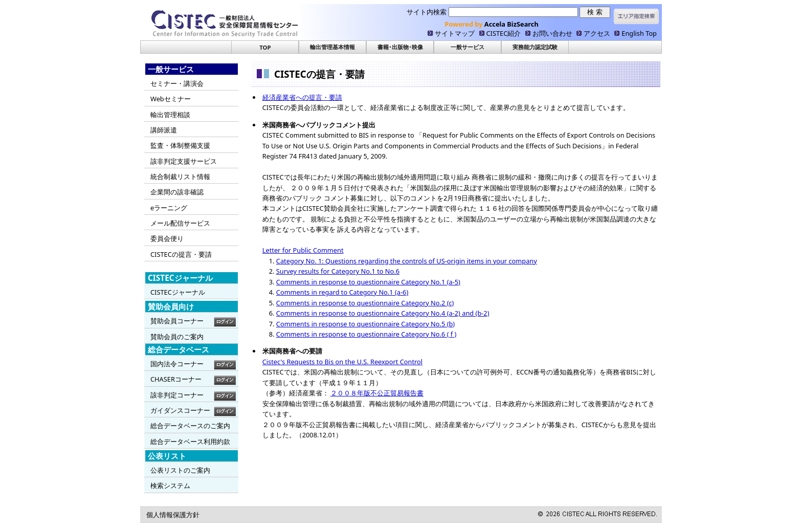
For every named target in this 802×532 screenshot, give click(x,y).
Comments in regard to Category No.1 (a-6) (342, 292)
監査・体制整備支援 (180, 145)
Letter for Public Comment (303, 250)
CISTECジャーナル (178, 292)
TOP (265, 47)
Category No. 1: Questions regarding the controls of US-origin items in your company (407, 261)
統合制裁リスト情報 (180, 176)
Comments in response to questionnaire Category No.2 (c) (365, 303)
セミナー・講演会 (177, 83)
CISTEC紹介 (504, 33)
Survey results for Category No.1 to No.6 (338, 271)
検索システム (170, 485)
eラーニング (169, 208)
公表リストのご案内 (180, 470)
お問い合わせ (552, 33)
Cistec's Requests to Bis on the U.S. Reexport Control (342, 362)
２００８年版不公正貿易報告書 (377, 393)
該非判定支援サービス (184, 161)
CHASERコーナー (176, 379)
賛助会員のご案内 (177, 337)
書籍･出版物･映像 (400, 47)
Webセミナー (171, 99)
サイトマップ (455, 33)
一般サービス (467, 47)
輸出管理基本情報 (332, 47)
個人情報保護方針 (173, 515)
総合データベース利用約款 (190, 441)
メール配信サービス (180, 223)
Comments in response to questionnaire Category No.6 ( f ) (366, 334)
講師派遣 (164, 130)
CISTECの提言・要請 (181, 254)
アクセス (597, 33)
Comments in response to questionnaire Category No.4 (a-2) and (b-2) (383, 313)
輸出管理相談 (170, 115)
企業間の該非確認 (177, 192)
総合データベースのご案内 (190, 426)
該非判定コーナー (177, 395)
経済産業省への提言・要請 (302, 97)
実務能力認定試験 (535, 47)
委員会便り (167, 238)
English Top (639, 33)
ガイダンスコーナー (180, 410)
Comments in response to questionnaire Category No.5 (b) (365, 324)
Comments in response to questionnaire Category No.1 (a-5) (368, 282)
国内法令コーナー (177, 364)
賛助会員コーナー (177, 321)
